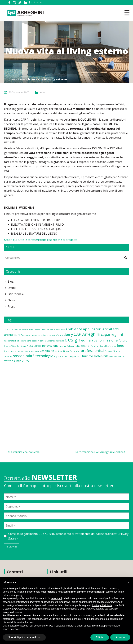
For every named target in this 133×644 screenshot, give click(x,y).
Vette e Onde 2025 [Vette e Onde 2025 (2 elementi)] (17, 361)
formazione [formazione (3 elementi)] (108, 340)
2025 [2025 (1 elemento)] (6, 330)
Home (12, 79)
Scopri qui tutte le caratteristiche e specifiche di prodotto (41, 240)
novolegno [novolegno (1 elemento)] (36, 351)
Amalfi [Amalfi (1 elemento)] (62, 330)
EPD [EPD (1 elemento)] (96, 341)
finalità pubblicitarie (102, 605)
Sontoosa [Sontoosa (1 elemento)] (8, 356)
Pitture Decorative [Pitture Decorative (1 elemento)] (72, 351)
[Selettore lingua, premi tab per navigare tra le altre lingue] (34, 3)
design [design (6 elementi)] (72, 340)
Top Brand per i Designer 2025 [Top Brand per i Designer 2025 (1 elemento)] (68, 356)
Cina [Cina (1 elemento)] (29, 341)
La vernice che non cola (24, 452)
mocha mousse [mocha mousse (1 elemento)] (17, 351)
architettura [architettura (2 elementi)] (12, 335)
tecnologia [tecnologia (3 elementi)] (44, 356)
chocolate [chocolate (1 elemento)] (22, 341)
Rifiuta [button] (100, 637)
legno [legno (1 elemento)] (7, 351)
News (22, 79)
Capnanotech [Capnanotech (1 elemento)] (10, 341)
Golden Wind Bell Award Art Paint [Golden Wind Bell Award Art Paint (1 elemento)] (19, 346)
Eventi (12, 288)
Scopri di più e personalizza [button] (24, 637)
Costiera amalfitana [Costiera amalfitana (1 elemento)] (55, 341)
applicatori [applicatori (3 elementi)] (92, 329)
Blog (11, 282)
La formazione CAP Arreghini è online (100, 452)
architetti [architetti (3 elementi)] (111, 329)
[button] (128, 583)
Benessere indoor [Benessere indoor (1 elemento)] (29, 335)
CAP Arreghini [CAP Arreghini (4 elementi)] (87, 334)
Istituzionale (16, 294)
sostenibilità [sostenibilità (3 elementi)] (24, 356)
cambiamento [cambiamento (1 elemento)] (44, 335)
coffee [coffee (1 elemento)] (43, 341)
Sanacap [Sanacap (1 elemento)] (109, 351)
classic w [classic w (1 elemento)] (35, 341)
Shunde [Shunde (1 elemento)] (117, 351)
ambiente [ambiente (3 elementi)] (74, 329)
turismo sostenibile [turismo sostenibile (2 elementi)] (95, 356)
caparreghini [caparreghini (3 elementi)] (112, 334)
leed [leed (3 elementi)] (121, 345)
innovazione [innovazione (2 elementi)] (50, 346)
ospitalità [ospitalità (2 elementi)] (48, 351)
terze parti (56, 598)
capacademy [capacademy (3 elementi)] (62, 334)
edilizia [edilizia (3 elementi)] (87, 340)
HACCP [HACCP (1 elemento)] (38, 346)
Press (11, 306)
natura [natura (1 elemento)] (27, 351)
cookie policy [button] (15, 595)
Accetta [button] (120, 637)
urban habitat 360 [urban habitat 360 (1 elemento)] (117, 356)
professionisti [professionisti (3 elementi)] (92, 351)
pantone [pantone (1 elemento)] (59, 351)
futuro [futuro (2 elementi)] (123, 340)
